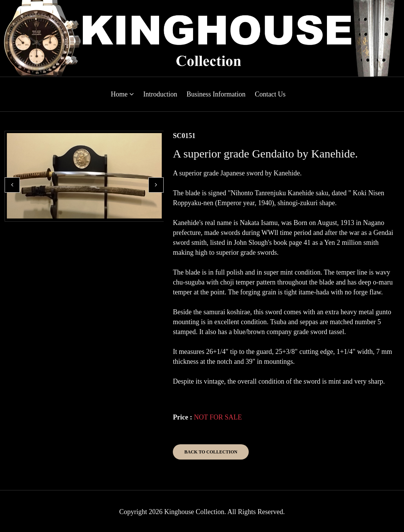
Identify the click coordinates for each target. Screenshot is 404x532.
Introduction (160, 94)
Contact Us (270, 94)
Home (123, 94)
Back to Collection (211, 452)
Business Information (216, 94)
